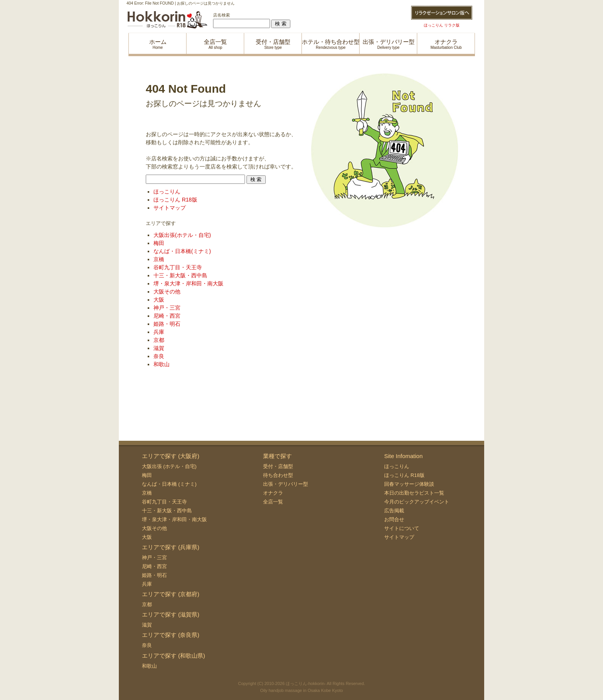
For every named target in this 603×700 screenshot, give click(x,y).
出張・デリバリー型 (286, 484)
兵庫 (159, 332)
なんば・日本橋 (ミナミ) (169, 484)
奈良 (159, 356)
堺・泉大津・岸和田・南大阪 (188, 283)
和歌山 (162, 364)
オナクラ (273, 493)
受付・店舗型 (278, 466)
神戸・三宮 (167, 308)
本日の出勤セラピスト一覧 (414, 493)
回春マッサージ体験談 (409, 484)
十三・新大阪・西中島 (180, 275)
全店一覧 (273, 502)
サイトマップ (170, 208)
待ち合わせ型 (278, 475)
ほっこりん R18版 (175, 200)
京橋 (159, 259)
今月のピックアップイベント (417, 502)
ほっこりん (167, 192)
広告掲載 (394, 511)
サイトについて (402, 528)
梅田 (159, 243)
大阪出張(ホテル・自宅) (182, 235)
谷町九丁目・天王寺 (178, 267)
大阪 (159, 300)
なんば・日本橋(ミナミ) (182, 251)
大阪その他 (167, 292)
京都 (159, 340)
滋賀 (159, 348)
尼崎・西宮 (167, 316)
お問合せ (394, 519)
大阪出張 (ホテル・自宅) (169, 466)
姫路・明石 (167, 324)
